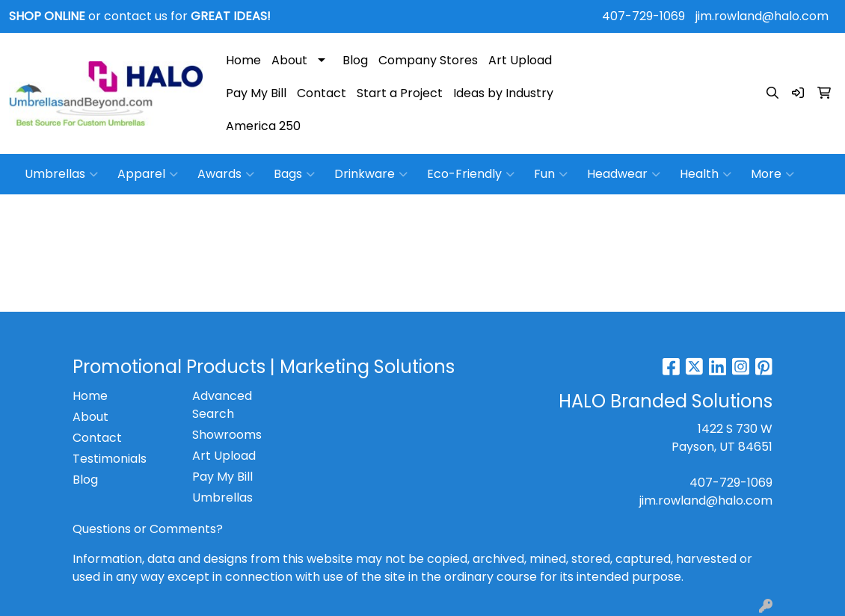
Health (706, 174)
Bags (294, 174)
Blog (355, 60)
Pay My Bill (256, 93)
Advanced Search (222, 405)
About (289, 60)
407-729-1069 (643, 16)
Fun (551, 174)
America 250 (263, 126)
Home (243, 60)
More (772, 174)
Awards (226, 174)
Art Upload (520, 60)
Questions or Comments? (148, 529)
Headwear (624, 174)
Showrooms (227, 435)
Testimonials (110, 459)
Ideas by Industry (503, 93)
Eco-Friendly (471, 174)
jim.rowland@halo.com (762, 16)
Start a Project (400, 93)
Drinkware (371, 174)
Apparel (148, 174)
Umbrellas (61, 174)
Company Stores (428, 60)
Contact (322, 93)
